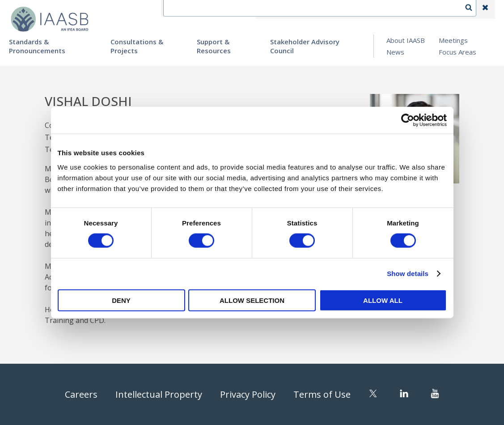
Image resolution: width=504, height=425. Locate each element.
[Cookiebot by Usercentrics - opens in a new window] (408, 120)
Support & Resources (214, 46)
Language (345, 9)
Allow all (383, 300)
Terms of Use (322, 394)
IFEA (270, 9)
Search (473, 9)
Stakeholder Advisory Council (305, 46)
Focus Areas (457, 52)
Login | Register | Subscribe (414, 9)
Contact (303, 9)
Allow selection (252, 300)
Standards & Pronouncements (37, 46)
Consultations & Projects (137, 46)
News (395, 52)
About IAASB (406, 40)
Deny (121, 300)
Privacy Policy (248, 394)
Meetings (453, 40)
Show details (408, 274)
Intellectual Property (159, 394)
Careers (81, 394)
